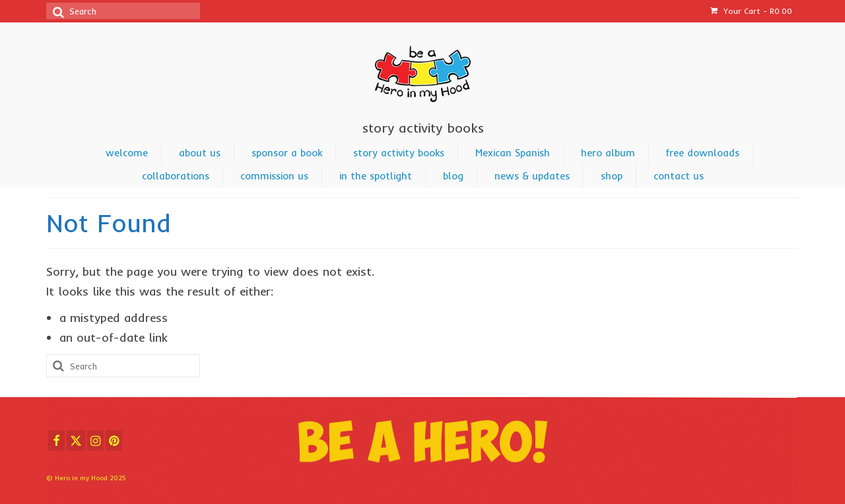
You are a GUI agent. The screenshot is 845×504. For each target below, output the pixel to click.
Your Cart (751, 11)
